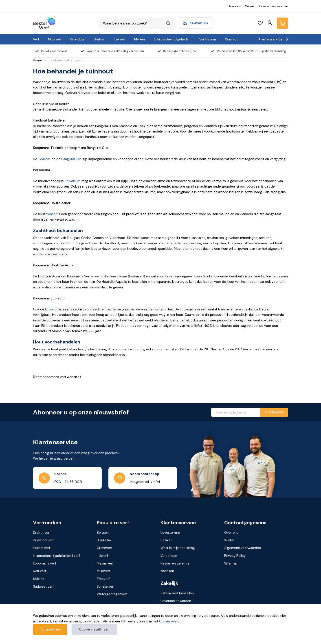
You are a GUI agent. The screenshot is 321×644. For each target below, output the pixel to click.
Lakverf (120, 39)
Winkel (250, 6)
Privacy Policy (235, 556)
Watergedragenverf (112, 594)
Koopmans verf (45, 563)
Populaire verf (113, 523)
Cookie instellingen (94, 629)
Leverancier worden (274, 6)
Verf (36, 39)
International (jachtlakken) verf (56, 556)
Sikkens (39, 579)
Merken (140, 39)
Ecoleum (52, 309)
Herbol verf (42, 548)
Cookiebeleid (169, 621)
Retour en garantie (175, 563)
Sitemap (231, 563)
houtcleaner (47, 214)
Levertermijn (170, 533)
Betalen (166, 540)
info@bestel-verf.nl (145, 482)
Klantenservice (270, 39)
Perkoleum (73, 181)
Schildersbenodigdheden (172, 39)
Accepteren (50, 629)
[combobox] (136, 23)
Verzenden (169, 556)
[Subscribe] (274, 412)
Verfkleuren (208, 39)
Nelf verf (40, 571)
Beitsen (100, 39)
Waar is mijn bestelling (178, 548)
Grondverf (78, 39)
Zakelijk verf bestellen (177, 593)
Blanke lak (104, 540)
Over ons (234, 6)
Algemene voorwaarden (243, 548)
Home (37, 60)
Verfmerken (47, 523)
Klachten (167, 571)
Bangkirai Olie (71, 159)
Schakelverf (106, 586)
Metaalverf (105, 563)
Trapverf (103, 579)
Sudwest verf (43, 586)
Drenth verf (42, 533)
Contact (231, 39)
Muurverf (55, 39)
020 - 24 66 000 (68, 482)
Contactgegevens (245, 523)
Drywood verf (43, 540)
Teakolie (44, 159)
